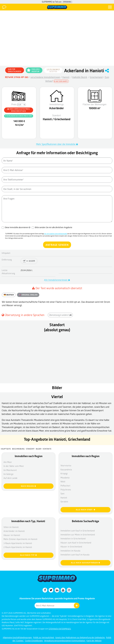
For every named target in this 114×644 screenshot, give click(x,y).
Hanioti (66, 77)
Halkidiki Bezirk (80, 77)
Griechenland (96, 77)
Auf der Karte (61, 81)
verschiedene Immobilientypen (45, 77)
